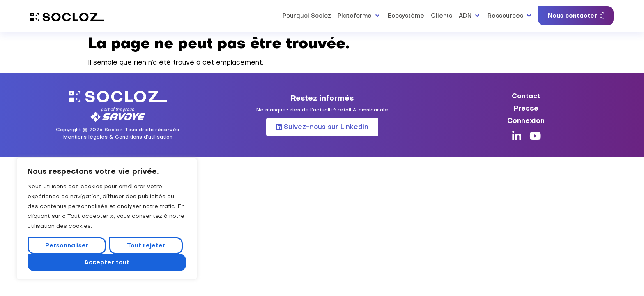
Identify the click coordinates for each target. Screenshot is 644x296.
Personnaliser (67, 245)
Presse (526, 108)
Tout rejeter (146, 245)
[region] (107, 219)
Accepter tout (107, 262)
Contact (526, 96)
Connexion (526, 120)
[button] (359, 16)
